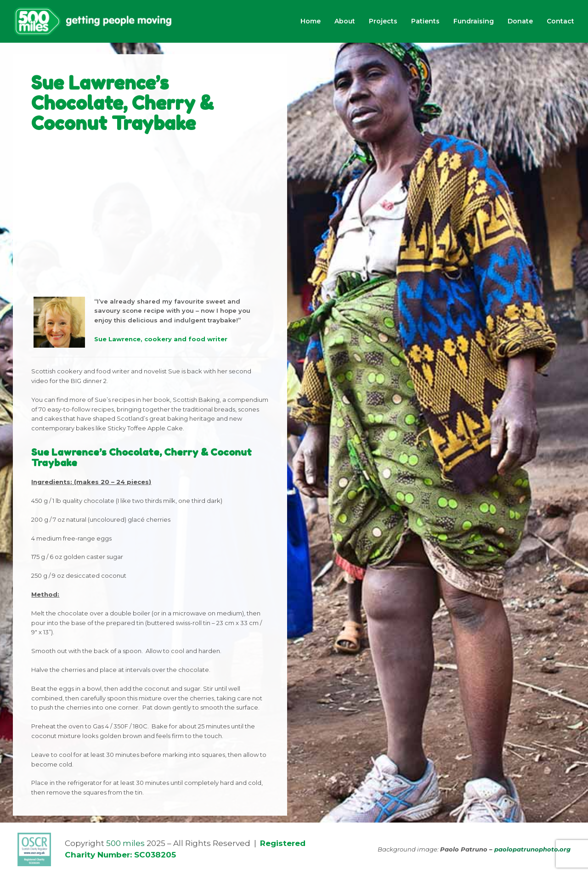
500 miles (125, 843)
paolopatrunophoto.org (532, 849)
